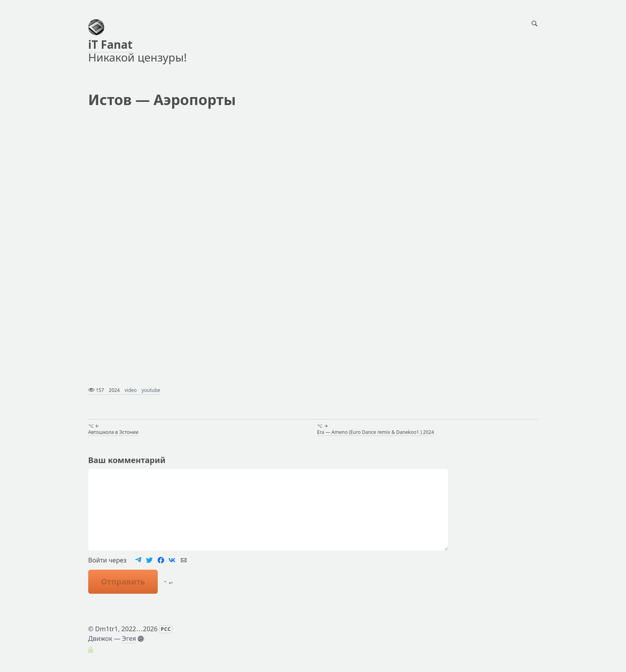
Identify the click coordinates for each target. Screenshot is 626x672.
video (131, 390)
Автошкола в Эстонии (113, 432)
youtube (151, 390)
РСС (166, 629)
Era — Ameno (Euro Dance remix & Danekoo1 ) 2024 (375, 432)
